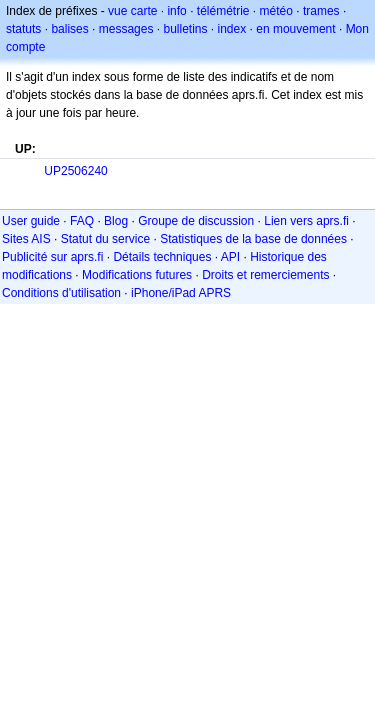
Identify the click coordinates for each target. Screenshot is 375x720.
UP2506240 (75, 171)
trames (321, 11)
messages (126, 29)
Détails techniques (162, 257)
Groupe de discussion (196, 221)
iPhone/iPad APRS (181, 293)
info (176, 11)
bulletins (185, 29)
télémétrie (223, 11)
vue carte (132, 11)
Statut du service (105, 239)
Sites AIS (26, 239)
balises (69, 29)
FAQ (82, 221)
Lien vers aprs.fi (306, 221)
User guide (31, 221)
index (232, 29)
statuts (23, 29)
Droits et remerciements (265, 275)
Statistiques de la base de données (253, 239)
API (230, 257)
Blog (116, 221)
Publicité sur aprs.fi (52, 257)
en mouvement (295, 29)
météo (276, 11)
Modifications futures (137, 275)
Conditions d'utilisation (61, 293)
